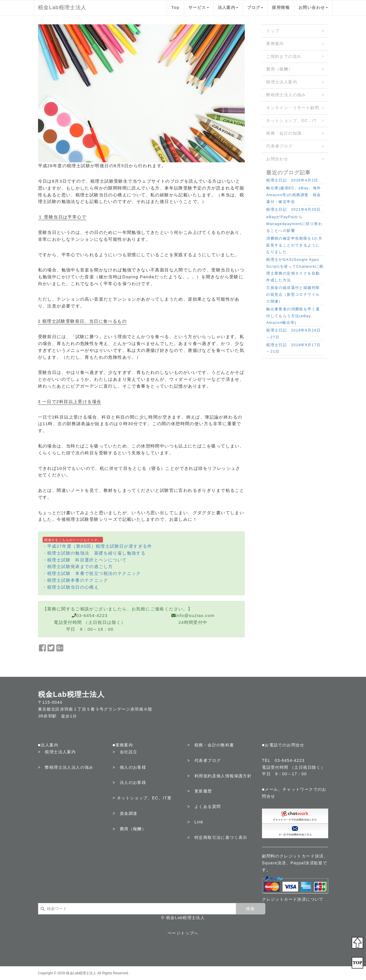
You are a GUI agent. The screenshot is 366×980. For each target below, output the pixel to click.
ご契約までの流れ (284, 56)
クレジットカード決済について (293, 899)
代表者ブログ (279, 146)
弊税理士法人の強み (286, 95)
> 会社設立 (125, 752)
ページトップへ (183, 933)
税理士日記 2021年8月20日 (293, 209)
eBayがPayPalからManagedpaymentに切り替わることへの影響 (294, 224)
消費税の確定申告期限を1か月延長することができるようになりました (294, 245)
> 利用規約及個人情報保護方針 (219, 776)
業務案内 (275, 44)
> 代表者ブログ (204, 760)
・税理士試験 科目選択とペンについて (85, 560)
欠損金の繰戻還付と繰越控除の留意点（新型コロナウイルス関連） (293, 294)
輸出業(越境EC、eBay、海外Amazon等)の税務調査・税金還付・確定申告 (294, 195)
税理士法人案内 (282, 82)
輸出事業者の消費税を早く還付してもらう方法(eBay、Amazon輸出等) (293, 316)
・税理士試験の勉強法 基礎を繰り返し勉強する (94, 553)
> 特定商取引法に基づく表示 (217, 837)
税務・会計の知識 (284, 133)
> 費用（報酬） (129, 829)
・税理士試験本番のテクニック (75, 580)
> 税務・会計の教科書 (211, 745)
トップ (273, 31)
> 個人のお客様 (129, 767)
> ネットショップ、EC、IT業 (142, 798)
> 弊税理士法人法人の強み (66, 767)
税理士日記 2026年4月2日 (292, 180)
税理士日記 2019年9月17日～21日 (293, 348)
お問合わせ (277, 159)
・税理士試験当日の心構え (71, 587)
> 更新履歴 (200, 791)
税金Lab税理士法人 (62, 7)
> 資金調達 (125, 813)
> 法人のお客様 (129, 782)
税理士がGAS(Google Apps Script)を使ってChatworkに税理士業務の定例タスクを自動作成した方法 (295, 270)
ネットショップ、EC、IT (291, 121)
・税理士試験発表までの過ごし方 (78, 566)
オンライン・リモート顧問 (293, 108)
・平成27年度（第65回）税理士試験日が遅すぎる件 (97, 546)
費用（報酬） (279, 69)
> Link (195, 822)
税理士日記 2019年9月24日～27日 (293, 334)
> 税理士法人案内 (57, 752)
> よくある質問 (204, 807)
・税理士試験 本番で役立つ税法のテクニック (92, 573)
